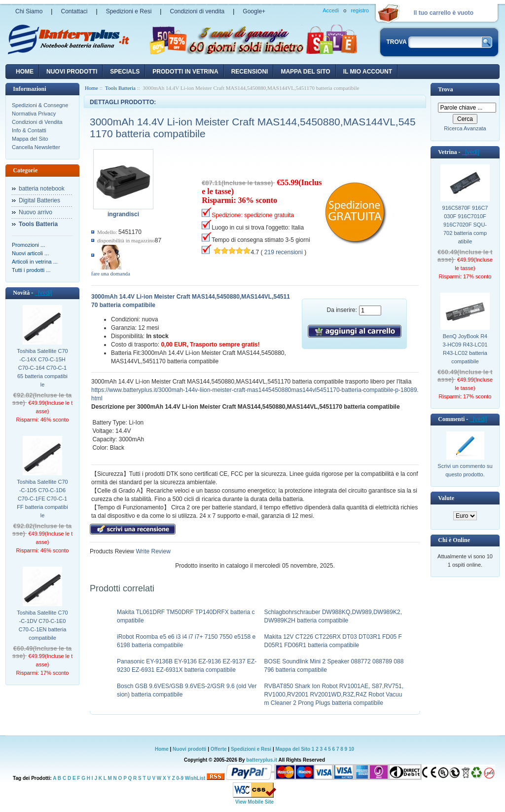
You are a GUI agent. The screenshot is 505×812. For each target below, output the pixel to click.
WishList (195, 778)
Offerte (219, 749)
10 (351, 749)
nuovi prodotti (72, 72)
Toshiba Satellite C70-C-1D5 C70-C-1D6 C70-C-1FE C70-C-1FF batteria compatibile (42, 499)
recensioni (250, 72)
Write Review (152, 551)
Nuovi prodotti (189, 749)
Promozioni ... (28, 245)
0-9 (180, 778)
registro (360, 10)
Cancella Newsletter (36, 147)
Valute (446, 498)
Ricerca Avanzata (465, 128)
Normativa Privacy (34, 114)
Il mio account (368, 72)
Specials (125, 72)
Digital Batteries (39, 200)
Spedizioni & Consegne (40, 105)
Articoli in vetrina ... (35, 262)
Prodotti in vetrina (185, 72)
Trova (445, 89)
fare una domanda (111, 273)
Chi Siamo (29, 11)
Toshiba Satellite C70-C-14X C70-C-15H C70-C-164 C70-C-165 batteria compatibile (42, 368)
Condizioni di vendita (197, 11)
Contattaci (74, 11)
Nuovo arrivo (36, 212)
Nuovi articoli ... (30, 253)
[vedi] (43, 293)
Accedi (331, 10)
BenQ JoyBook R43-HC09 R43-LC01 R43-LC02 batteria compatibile (465, 349)
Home (25, 72)
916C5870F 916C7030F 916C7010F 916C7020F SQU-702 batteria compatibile (465, 225)
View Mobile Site (254, 802)
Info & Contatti (29, 130)
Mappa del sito (305, 72)
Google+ (254, 11)
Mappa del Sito (30, 139)
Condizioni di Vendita (37, 122)
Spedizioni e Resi (129, 11)
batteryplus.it (262, 760)
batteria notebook (42, 189)
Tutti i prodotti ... (31, 270)
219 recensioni (284, 252)
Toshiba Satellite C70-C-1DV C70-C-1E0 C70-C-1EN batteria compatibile (42, 625)
